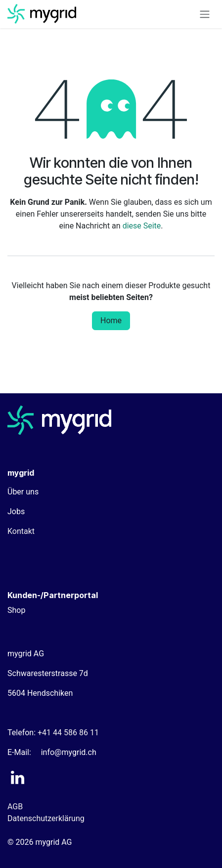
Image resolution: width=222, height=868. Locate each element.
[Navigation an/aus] (205, 14)
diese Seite (142, 226)
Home (111, 321)
